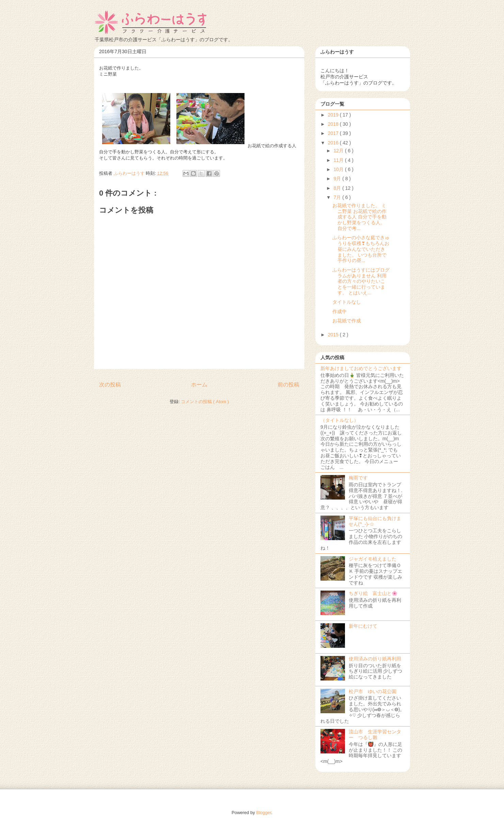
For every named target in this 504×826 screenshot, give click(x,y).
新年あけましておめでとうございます (361, 368)
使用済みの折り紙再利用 (375, 659)
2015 (334, 335)
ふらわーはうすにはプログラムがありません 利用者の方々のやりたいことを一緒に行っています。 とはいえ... (361, 281)
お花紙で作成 (347, 321)
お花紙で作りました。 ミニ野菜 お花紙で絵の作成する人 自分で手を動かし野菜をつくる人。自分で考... (359, 217)
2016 (334, 143)
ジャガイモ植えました (373, 559)
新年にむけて (363, 626)
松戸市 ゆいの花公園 (373, 691)
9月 (338, 179)
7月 (338, 197)
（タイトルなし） (340, 420)
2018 (334, 124)
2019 (334, 115)
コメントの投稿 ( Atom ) (205, 402)
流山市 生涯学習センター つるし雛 (375, 735)
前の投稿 (288, 385)
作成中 (340, 311)
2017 (334, 133)
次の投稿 (110, 385)
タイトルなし (347, 302)
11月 (339, 160)
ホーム (199, 385)
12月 (339, 151)
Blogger (264, 813)
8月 (338, 188)
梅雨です (358, 478)
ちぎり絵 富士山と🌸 (373, 593)
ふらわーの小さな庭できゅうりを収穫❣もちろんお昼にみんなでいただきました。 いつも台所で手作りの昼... (361, 249)
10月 (339, 169)
